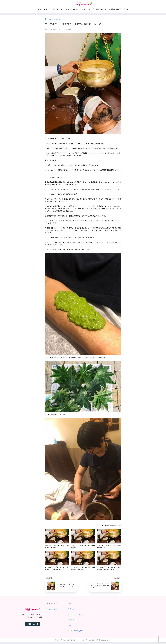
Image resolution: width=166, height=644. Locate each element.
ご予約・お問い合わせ (76, 631)
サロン (70, 603)
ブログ (70, 625)
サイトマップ (52, 603)
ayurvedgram (116, 525)
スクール (71, 609)
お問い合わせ (32, 624)
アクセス (71, 620)
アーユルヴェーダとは (76, 614)
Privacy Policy (52, 609)
